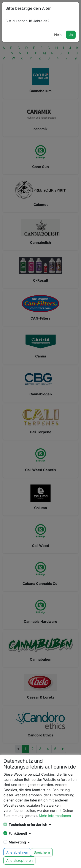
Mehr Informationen (55, 816)
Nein (58, 35)
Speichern (42, 852)
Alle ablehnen (17, 852)
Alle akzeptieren (19, 860)
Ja (71, 35)
